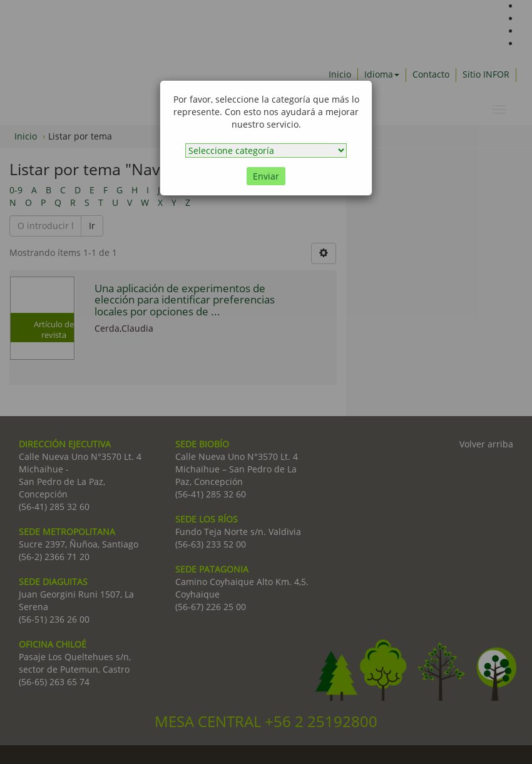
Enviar (266, 176)
